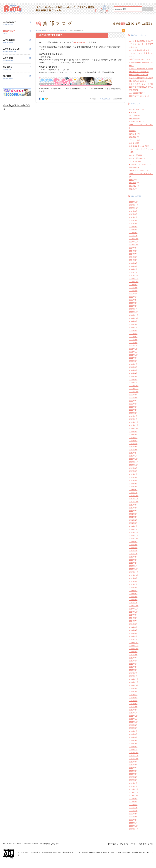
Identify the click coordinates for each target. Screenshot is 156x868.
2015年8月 (133, 581)
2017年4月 (133, 520)
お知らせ (133, 134)
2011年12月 (134, 716)
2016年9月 (133, 542)
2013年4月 (133, 667)
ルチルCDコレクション (139, 164)
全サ (131, 180)
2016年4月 (133, 557)
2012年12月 (134, 679)
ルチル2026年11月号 (137, 93)
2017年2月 (133, 526)
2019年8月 (133, 434)
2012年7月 (133, 695)
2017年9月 (133, 505)
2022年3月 (133, 340)
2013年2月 (133, 673)
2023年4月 (133, 300)
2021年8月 (133, 361)
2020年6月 (133, 404)
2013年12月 (134, 643)
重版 (131, 189)
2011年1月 (133, 750)
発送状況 (133, 186)
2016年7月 (133, 548)
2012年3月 (133, 707)
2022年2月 (133, 343)
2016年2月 (133, 563)
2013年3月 (133, 670)
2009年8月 (133, 801)
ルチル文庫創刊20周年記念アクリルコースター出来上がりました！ (141, 53)
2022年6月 (133, 330)
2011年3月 (133, 743)
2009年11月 (134, 792)
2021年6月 (133, 367)
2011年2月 (133, 747)
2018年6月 (133, 477)
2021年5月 (133, 370)
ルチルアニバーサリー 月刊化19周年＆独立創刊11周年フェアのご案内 (141, 87)
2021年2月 (133, 380)
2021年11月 (134, 352)
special (132, 131)
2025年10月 (134, 208)
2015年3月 (133, 597)
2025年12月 (134, 202)
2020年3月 (133, 413)
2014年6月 (133, 624)
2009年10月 (134, 795)
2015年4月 (133, 594)
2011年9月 (133, 725)
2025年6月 (133, 220)
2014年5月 (133, 627)
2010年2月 (133, 783)
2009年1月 (133, 823)
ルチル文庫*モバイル (137, 158)
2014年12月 (134, 606)
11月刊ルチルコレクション (140, 96)
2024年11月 (134, 242)
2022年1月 (133, 346)
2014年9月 (133, 615)
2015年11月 (134, 572)
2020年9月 (133, 395)
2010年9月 (133, 762)
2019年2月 (133, 453)
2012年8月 (133, 691)
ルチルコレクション (137, 146)
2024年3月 (133, 266)
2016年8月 (133, 545)
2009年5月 (133, 811)
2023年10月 (134, 282)
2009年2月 (133, 820)
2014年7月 (133, 621)
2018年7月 (133, 474)
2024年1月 (133, 272)
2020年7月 (133, 401)
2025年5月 (133, 223)
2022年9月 (133, 321)
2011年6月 (133, 734)
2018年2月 (133, 490)
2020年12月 (134, 386)
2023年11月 (134, 279)
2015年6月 (133, 587)
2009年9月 (133, 799)
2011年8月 (133, 728)
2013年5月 (133, 664)
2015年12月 (134, 569)
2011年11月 (134, 719)
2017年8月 (133, 508)
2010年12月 (134, 753)
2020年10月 (134, 392)
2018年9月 (133, 468)
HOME (39, 30)
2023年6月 (133, 294)
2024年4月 (133, 263)
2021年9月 (133, 358)
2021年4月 (133, 373)
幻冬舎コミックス (146, 844)
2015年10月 (134, 575)
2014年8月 (133, 618)
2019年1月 (133, 456)
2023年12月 (134, 275)
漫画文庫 (133, 167)
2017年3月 (133, 523)
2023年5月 (133, 297)
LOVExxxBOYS (135, 121)
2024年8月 (133, 251)
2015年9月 (133, 578)
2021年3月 (133, 376)
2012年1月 (133, 713)
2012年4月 (133, 704)
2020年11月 (134, 389)
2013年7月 (133, 658)
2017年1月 (133, 529)
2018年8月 (133, 471)
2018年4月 (133, 483)
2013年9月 (133, 652)
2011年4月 (133, 740)
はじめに (133, 137)
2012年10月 (134, 685)
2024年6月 (133, 257)
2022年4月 (133, 337)
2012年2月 (133, 710)
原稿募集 (133, 183)
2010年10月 (134, 759)
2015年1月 (133, 603)
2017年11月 (134, 499)
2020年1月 (133, 419)
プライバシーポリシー (129, 844)
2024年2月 (133, 269)
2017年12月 (134, 496)
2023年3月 (133, 303)
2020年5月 (133, 407)
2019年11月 (134, 425)
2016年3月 (133, 560)
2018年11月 (134, 462)
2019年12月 (134, 422)
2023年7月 (133, 291)
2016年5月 (133, 554)
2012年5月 (133, 701)
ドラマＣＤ (133, 161)
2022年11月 (134, 315)
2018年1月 (133, 493)
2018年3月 (133, 486)
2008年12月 (134, 826)
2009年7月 (133, 805)
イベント (133, 140)
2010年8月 (133, 765)
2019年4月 (133, 447)
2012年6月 (133, 698)
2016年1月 (133, 566)
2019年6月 (133, 441)
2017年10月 (134, 502)
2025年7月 (133, 217)
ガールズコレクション (138, 170)
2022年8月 (133, 324)
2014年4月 (133, 630)
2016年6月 (133, 551)
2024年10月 (134, 245)
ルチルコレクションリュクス (142, 149)
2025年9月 (133, 211)
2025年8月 (133, 214)
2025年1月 (133, 236)
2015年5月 (133, 591)
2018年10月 (134, 465)
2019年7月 (133, 438)
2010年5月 (133, 774)
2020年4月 (133, 410)
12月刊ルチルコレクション (140, 59)
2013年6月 (133, 661)
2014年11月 (134, 609)
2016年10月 (134, 538)
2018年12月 (134, 459)
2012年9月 (133, 688)
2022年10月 (134, 318)
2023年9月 (133, 285)
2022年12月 (134, 312)
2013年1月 (133, 676)
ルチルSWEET (61, 30)
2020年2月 (133, 416)
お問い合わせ (113, 844)
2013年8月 (133, 655)
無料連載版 (133, 118)
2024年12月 (134, 239)
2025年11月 (134, 205)
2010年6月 (133, 771)
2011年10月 (134, 722)
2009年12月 (134, 789)
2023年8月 (133, 288)
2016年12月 (134, 532)
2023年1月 (133, 309)
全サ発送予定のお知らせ (139, 75)
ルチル (132, 143)
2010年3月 (133, 780)
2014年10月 (134, 612)
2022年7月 (133, 327)
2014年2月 (133, 636)
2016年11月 (134, 535)
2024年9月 (133, 248)
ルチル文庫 (133, 155)
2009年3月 (133, 817)
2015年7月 (133, 584)
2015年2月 (133, 600)
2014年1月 (133, 639)
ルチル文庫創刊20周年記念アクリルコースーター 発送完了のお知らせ (141, 44)
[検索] (128, 9)
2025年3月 (133, 229)
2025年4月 (133, 227)
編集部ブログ (48, 30)
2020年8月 (133, 398)
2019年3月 (133, 450)
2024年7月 (133, 254)
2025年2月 (133, 233)
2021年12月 (134, 349)
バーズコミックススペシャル (141, 125)
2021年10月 (134, 355)
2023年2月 (133, 306)
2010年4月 (133, 777)
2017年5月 (133, 517)
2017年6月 (133, 514)
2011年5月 (133, 737)
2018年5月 (133, 480)
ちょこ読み (133, 115)
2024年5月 (133, 260)
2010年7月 (133, 768)
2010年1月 (133, 786)
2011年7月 (133, 731)
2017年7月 (133, 511)
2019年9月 (133, 432)
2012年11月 (134, 682)
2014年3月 (133, 633)
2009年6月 (133, 808)
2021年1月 (133, 382)
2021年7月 (133, 364)
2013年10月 (134, 649)
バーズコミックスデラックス (141, 174)
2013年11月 (134, 646)
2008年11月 (134, 829)
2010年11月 (134, 756)
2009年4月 (133, 814)
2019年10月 (134, 428)
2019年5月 (133, 444)
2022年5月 (133, 334)
